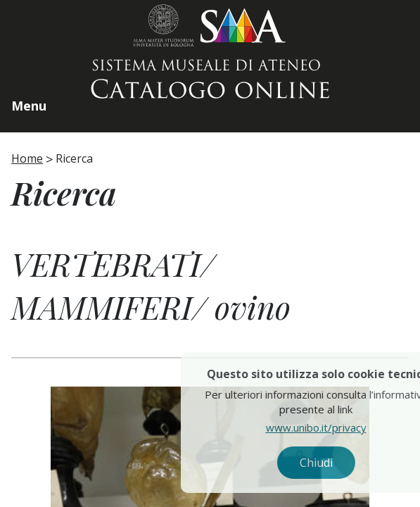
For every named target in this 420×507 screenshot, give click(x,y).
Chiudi (337, 463)
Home (27, 158)
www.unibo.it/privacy (337, 427)
